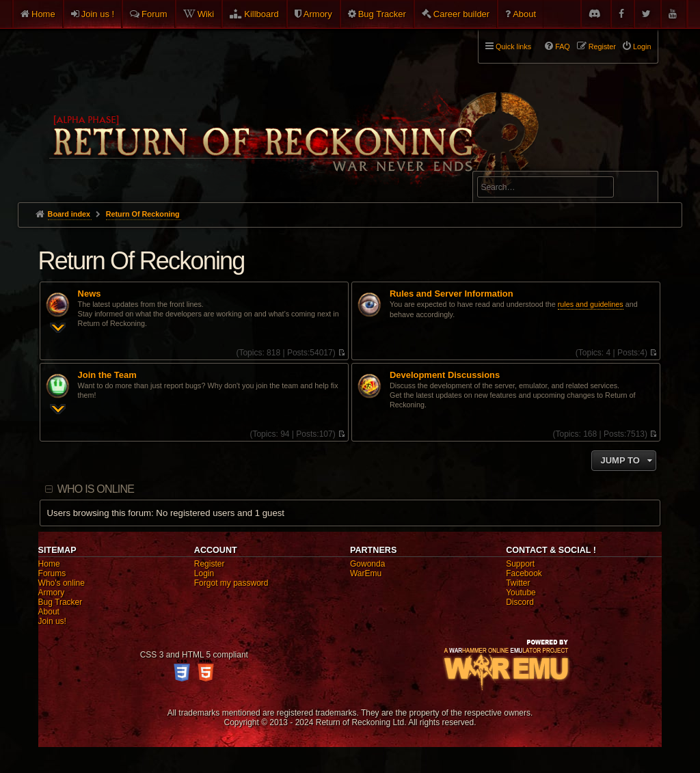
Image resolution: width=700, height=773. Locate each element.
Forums (52, 573)
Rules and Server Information (452, 294)
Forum (154, 14)
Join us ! (98, 14)
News (90, 294)
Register (210, 564)
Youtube (521, 593)
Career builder (461, 14)
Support (520, 564)
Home (43, 14)
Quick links (513, 46)
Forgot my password (231, 583)
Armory (318, 14)
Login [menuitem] (642, 46)
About (524, 14)
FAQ (563, 46)
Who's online (62, 583)
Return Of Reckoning (142, 261)
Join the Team (107, 375)
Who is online (96, 489)
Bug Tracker (382, 14)
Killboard (261, 14)
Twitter (518, 583)
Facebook (524, 573)
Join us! (52, 621)
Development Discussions (445, 375)
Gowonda (367, 564)
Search (640, 189)
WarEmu (366, 573)
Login (204, 573)
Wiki (206, 14)
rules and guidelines (591, 304)
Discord (520, 602)
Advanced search (520, 165)
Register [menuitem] (602, 46)
